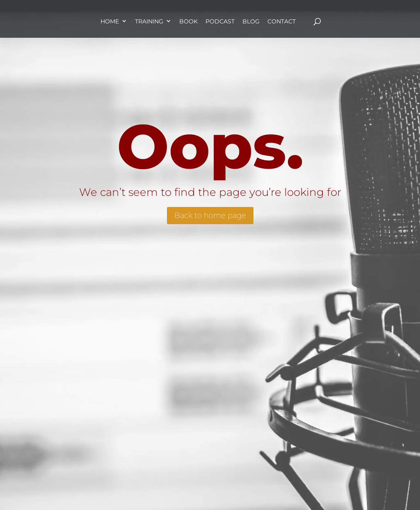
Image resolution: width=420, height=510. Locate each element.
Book (188, 21)
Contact (282, 21)
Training (149, 21)
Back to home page (210, 216)
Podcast (220, 21)
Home (110, 21)
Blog (251, 21)
